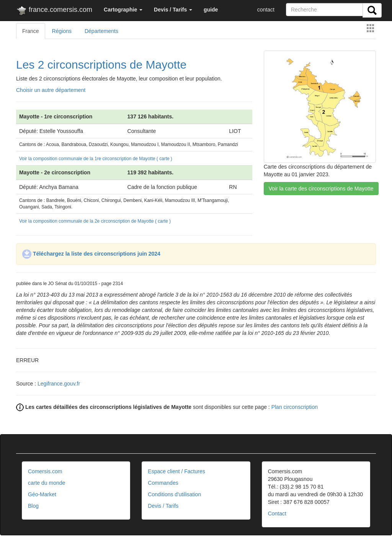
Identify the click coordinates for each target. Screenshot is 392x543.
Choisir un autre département (51, 90)
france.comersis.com (54, 11)
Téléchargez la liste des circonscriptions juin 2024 (91, 254)
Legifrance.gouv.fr (59, 384)
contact (266, 10)
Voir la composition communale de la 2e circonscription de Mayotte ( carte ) (95, 221)
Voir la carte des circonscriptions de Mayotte (321, 189)
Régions (62, 31)
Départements (101, 31)
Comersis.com (45, 471)
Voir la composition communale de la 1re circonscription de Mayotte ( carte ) (96, 159)
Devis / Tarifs (163, 506)
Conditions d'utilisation (174, 494)
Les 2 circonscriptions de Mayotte (101, 65)
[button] (123, 10)
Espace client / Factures (176, 471)
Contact (277, 513)
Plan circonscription (295, 407)
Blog (33, 506)
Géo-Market (42, 494)
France (31, 31)
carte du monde (47, 483)
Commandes (163, 483)
